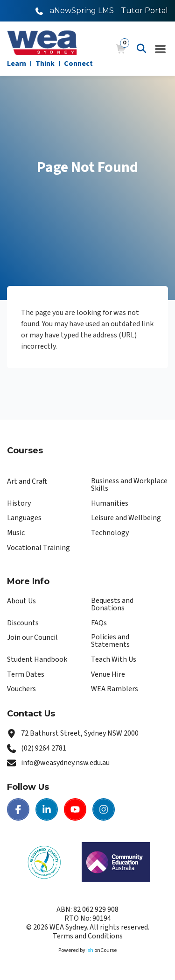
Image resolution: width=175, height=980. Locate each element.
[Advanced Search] (141, 49)
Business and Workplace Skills (129, 485)
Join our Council (32, 637)
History (19, 503)
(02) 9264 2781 (44, 748)
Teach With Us (114, 659)
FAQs (99, 623)
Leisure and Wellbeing (126, 518)
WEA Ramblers (115, 689)
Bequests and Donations (112, 604)
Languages (24, 518)
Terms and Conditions (88, 936)
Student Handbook (37, 659)
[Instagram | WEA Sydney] (104, 809)
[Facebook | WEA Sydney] (18, 809)
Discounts (23, 623)
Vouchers (21, 689)
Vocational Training (38, 548)
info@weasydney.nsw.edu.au (65, 763)
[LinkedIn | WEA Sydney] (47, 809)
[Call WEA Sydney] (39, 11)
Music (16, 533)
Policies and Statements (110, 641)
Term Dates (26, 674)
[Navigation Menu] (161, 49)
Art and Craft (27, 481)
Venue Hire (108, 674)
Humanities (110, 503)
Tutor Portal (144, 11)
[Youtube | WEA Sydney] (75, 809)
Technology (110, 533)
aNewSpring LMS (82, 11)
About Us (21, 601)
